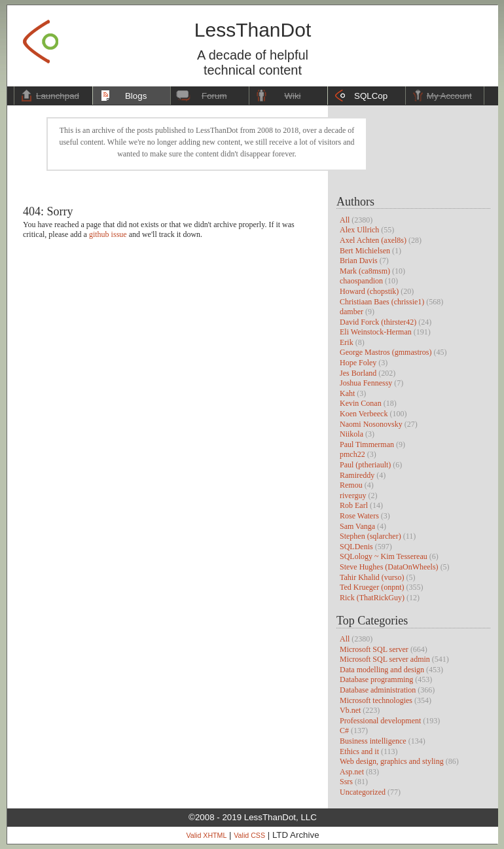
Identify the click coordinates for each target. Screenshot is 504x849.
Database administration (378, 690)
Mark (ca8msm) (365, 271)
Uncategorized (363, 792)
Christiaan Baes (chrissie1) (382, 302)
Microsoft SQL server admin (385, 659)
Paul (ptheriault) (365, 465)
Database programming (376, 679)
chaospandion (361, 281)
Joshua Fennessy (366, 383)
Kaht (347, 393)
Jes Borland (358, 373)
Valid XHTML (206, 835)
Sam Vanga (357, 526)
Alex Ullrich (359, 230)
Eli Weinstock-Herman (376, 332)
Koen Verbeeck (364, 414)
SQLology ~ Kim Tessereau (384, 556)
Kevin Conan (361, 403)
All (345, 220)
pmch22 (352, 454)
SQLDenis (356, 547)
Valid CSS (249, 835)
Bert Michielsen (365, 251)
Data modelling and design (382, 670)
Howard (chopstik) (369, 291)
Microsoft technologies (376, 700)
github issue (108, 234)
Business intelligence (373, 741)
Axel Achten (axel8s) (373, 240)
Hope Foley (358, 363)
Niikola (351, 434)
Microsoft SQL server (374, 649)
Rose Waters (359, 516)
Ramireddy (357, 475)
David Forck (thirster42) (378, 322)
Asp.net (352, 772)
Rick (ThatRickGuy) (372, 598)
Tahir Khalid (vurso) (372, 577)
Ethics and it (359, 751)
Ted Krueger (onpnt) (372, 587)
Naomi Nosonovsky (371, 424)
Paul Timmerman (367, 444)
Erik (347, 342)
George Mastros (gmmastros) (386, 352)
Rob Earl (354, 505)
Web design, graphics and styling (392, 761)
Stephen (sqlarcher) (370, 536)
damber (351, 312)
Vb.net (350, 710)
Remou (351, 485)
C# (344, 731)
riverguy (353, 496)
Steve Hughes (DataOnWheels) (389, 567)
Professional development (380, 721)
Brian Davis (359, 261)
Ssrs (346, 782)
